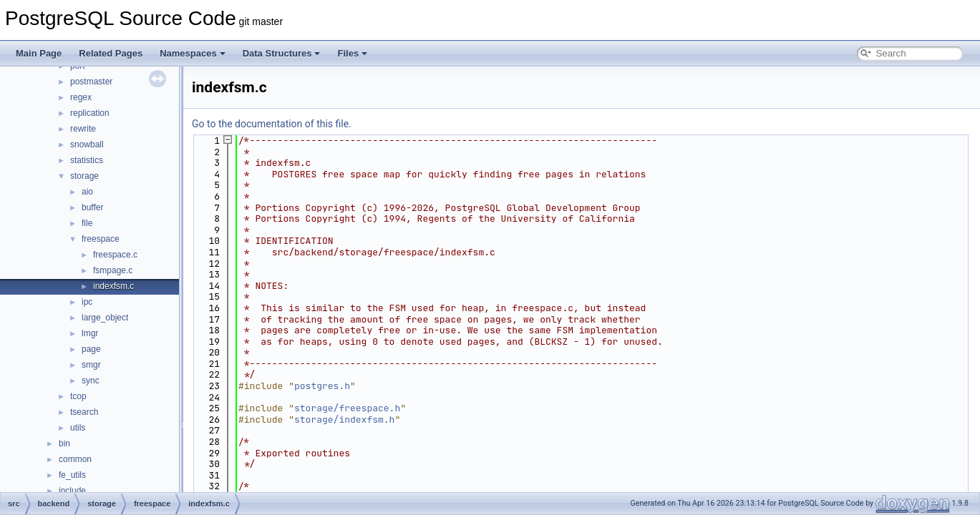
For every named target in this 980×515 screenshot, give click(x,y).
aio (87, 192)
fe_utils (72, 475)
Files (352, 53)
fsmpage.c (113, 270)
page (91, 349)
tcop (78, 396)
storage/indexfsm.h (344, 420)
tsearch (84, 412)
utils (78, 428)
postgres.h (322, 386)
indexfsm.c (113, 286)
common (75, 459)
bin (64, 443)
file (87, 223)
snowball (87, 144)
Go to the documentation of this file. (272, 124)
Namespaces (193, 53)
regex (81, 97)
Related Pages (111, 53)
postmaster (91, 82)
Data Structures (282, 53)
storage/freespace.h (347, 408)
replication (90, 113)
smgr (91, 365)
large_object (105, 318)
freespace (101, 239)
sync (91, 381)
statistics (87, 160)
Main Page (39, 53)
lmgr (90, 333)
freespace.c (115, 255)
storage (84, 176)
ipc (87, 302)
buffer (92, 207)
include (72, 491)
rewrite (83, 129)
